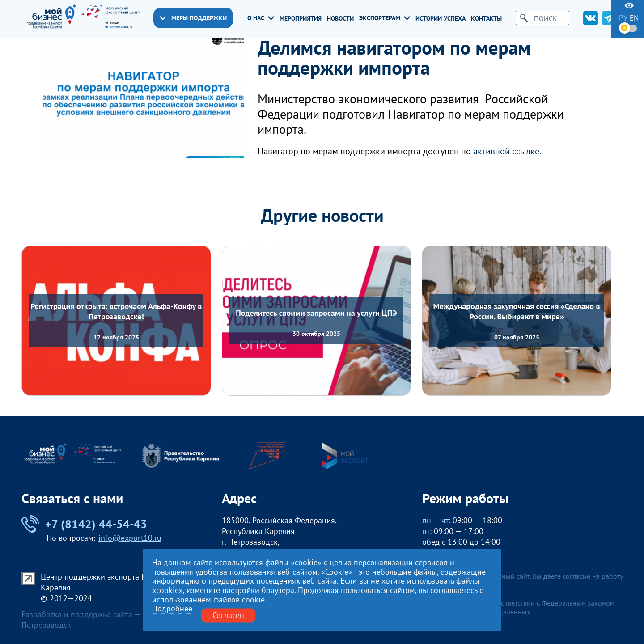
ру (623, 18)
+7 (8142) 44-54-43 (84, 524)
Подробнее (172, 609)
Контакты (486, 18)
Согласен (228, 615)
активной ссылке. (507, 151)
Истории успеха (441, 18)
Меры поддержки (193, 18)
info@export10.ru (130, 538)
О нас (261, 18)
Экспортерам (385, 18)
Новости (340, 18)
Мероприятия (301, 18)
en (634, 18)
